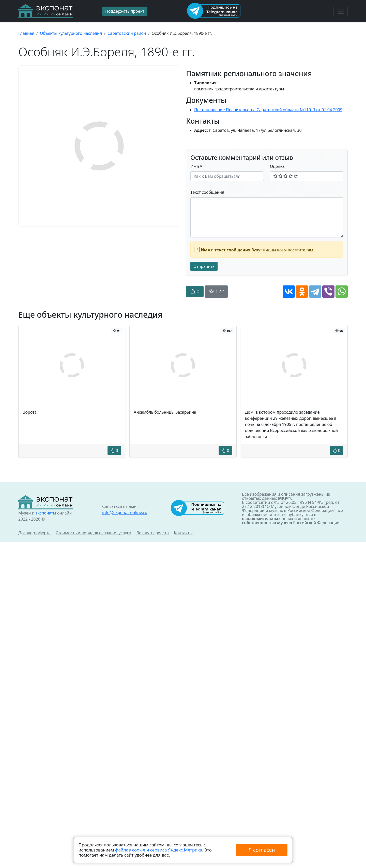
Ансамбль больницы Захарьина (165, 412)
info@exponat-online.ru (125, 512)
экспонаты (46, 513)
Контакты (183, 533)
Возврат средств (153, 533)
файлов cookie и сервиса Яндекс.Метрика (159, 850)
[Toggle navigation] (341, 11)
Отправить (204, 266)
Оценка (277, 166)
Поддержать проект (125, 11)
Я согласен (262, 850)
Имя (196, 166)
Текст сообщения (207, 192)
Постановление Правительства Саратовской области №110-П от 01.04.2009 (268, 110)
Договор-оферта (34, 533)
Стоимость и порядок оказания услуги (93, 533)
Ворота (30, 412)
